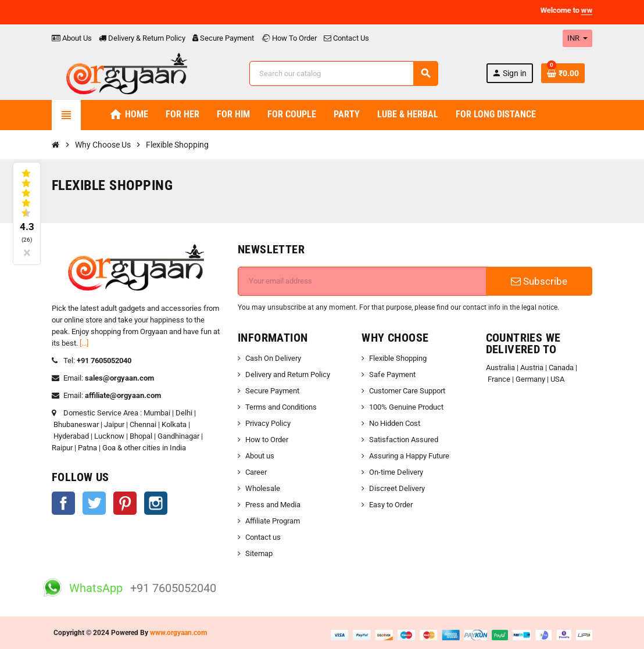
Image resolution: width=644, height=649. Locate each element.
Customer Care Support (407, 391)
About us (260, 456)
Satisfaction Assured (404, 440)
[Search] (344, 73)
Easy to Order (391, 505)
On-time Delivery (396, 472)
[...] (84, 343)
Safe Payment (392, 374)
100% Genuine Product (406, 407)
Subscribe (539, 281)
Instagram (156, 503)
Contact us (263, 537)
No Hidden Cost (395, 423)
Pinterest (125, 503)
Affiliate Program (273, 521)
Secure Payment (223, 38)
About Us (72, 38)
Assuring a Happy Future (409, 456)
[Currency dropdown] (577, 38)
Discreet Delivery (397, 488)
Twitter (94, 503)
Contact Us (346, 38)
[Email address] (362, 281)
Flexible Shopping (398, 358)
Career (256, 472)
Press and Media (273, 505)
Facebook (63, 503)
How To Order (289, 38)
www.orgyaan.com (178, 633)
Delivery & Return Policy (142, 38)
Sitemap (259, 553)
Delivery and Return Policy (288, 374)
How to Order (267, 440)
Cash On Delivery (273, 358)
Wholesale (263, 488)
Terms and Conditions (281, 407)
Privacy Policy (268, 423)
